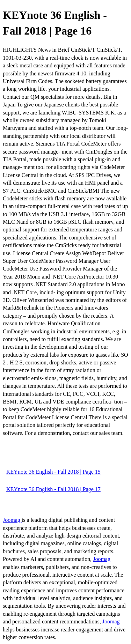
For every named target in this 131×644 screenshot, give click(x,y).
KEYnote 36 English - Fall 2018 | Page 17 (53, 489)
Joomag (12, 520)
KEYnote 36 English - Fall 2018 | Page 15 (53, 472)
